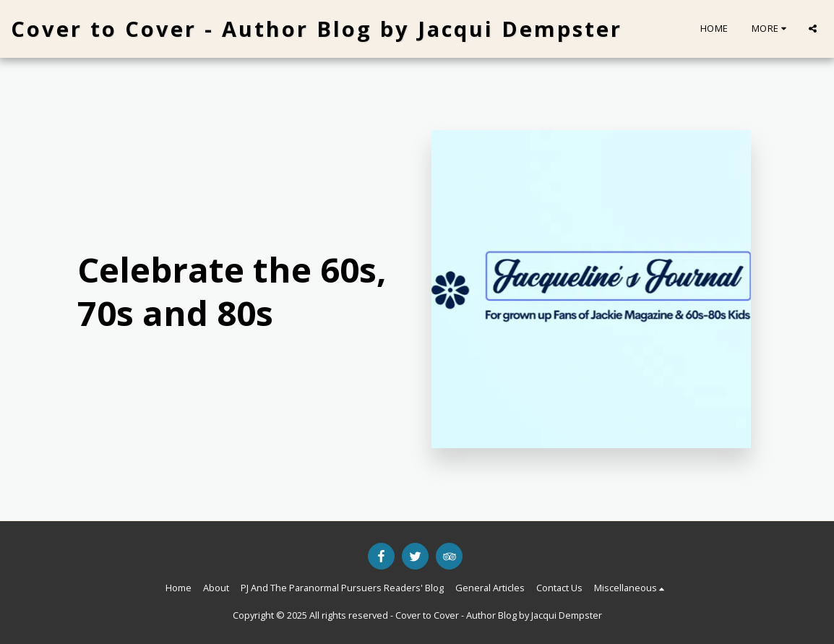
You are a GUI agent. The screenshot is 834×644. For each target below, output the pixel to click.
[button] (813, 29)
